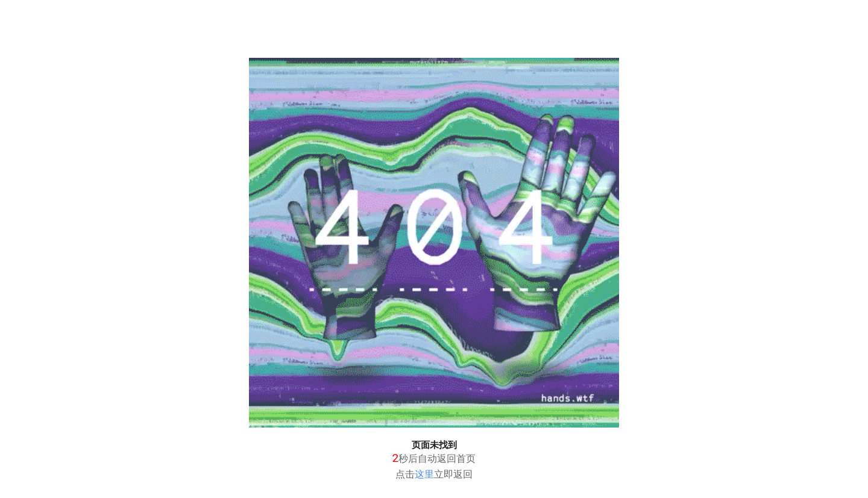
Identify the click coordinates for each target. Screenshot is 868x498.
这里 (424, 474)
